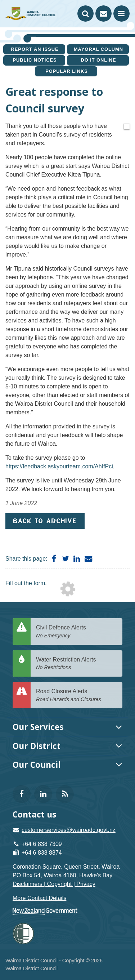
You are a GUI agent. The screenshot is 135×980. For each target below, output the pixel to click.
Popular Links (67, 71)
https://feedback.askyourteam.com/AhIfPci (59, 466)
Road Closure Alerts (76, 696)
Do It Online (98, 60)
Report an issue (35, 49)
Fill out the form (25, 583)
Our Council (37, 765)
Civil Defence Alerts (76, 632)
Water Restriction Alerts (76, 664)
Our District (37, 746)
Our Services (38, 727)
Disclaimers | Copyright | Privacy (54, 884)
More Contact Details (39, 898)
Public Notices (35, 60)
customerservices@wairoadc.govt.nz (69, 830)
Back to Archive (45, 521)
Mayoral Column (98, 49)
